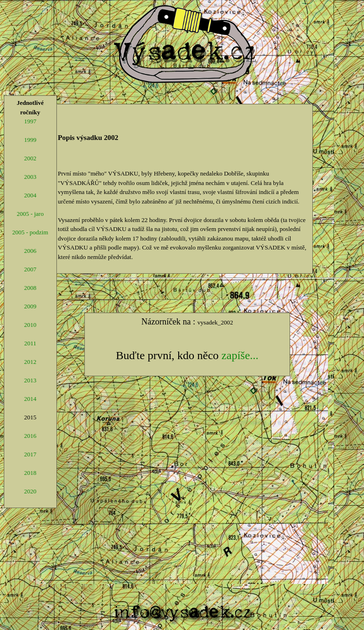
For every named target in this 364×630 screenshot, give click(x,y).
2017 (30, 454)
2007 (30, 269)
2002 (30, 158)
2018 (30, 473)
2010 (30, 325)
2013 (30, 380)
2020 (30, 491)
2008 (30, 288)
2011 (30, 343)
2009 (30, 306)
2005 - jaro (30, 214)
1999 (30, 140)
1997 (30, 121)
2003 (30, 177)
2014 (30, 399)
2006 (30, 251)
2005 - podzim (30, 232)
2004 (30, 195)
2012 (30, 362)
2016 (30, 436)
